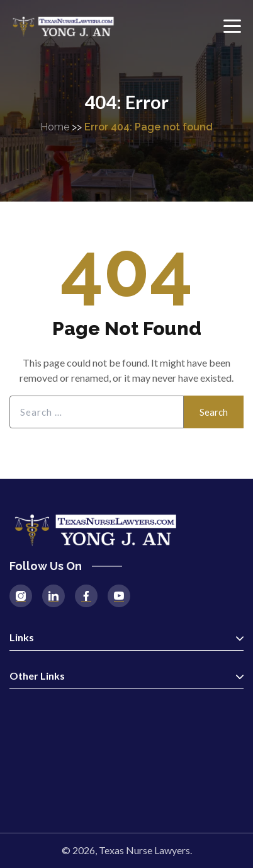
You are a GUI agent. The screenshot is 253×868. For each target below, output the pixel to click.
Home (55, 127)
